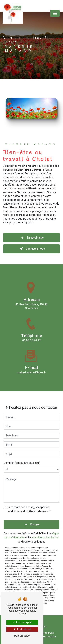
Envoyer (35, 520)
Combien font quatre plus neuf (22, 458)
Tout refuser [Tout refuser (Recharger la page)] (22, 629)
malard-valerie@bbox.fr (31, 367)
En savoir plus (32, 238)
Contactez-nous (32, 249)
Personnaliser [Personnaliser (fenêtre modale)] (22, 636)
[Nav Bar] (55, 13)
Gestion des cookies (44, 637)
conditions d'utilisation (46, 533)
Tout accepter (22, 622)
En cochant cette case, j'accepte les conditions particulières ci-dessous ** (29, 504)
